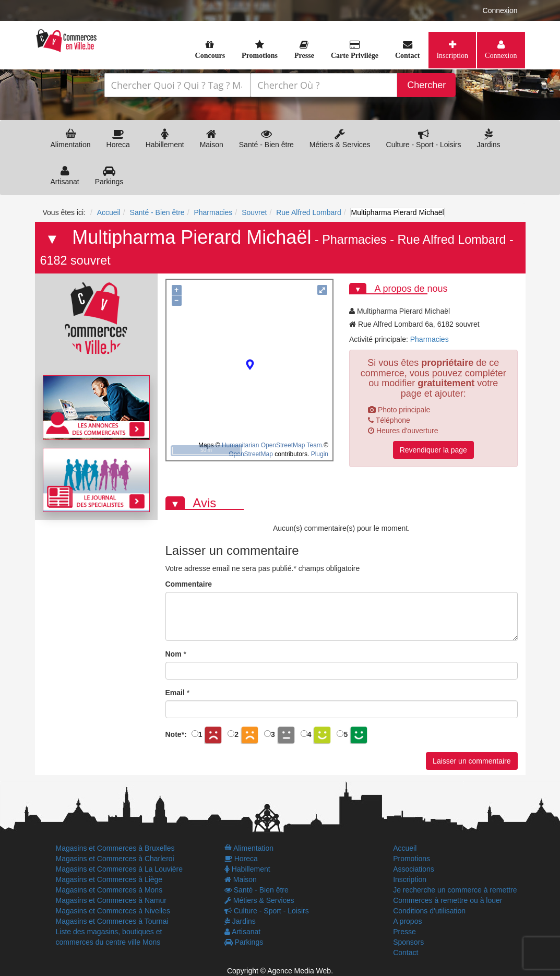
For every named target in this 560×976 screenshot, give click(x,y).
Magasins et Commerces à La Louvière (120, 869)
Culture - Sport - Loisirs (424, 139)
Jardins (488, 139)
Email (175, 693)
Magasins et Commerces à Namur (111, 900)
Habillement (165, 139)
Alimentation (71, 139)
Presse (404, 932)
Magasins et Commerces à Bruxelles (115, 848)
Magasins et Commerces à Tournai (112, 921)
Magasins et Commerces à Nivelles (113, 911)
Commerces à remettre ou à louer (448, 900)
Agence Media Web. (300, 971)
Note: (176, 734)
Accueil (405, 848)
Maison (212, 139)
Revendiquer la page (433, 450)
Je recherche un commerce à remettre (455, 890)
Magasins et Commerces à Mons (109, 890)
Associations (414, 869)
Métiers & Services (340, 139)
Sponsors (408, 942)
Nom (174, 654)
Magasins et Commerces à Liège (109, 879)
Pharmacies (354, 240)
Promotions (412, 859)
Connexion (500, 10)
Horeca (118, 139)
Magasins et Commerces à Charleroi (115, 859)
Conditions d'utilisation (429, 911)
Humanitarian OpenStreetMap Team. (273, 445)
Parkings (109, 176)
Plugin (319, 454)
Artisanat (65, 176)
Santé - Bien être (266, 139)
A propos (407, 921)
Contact (406, 953)
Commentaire (189, 584)
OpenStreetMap (251, 454)
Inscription (452, 55)
